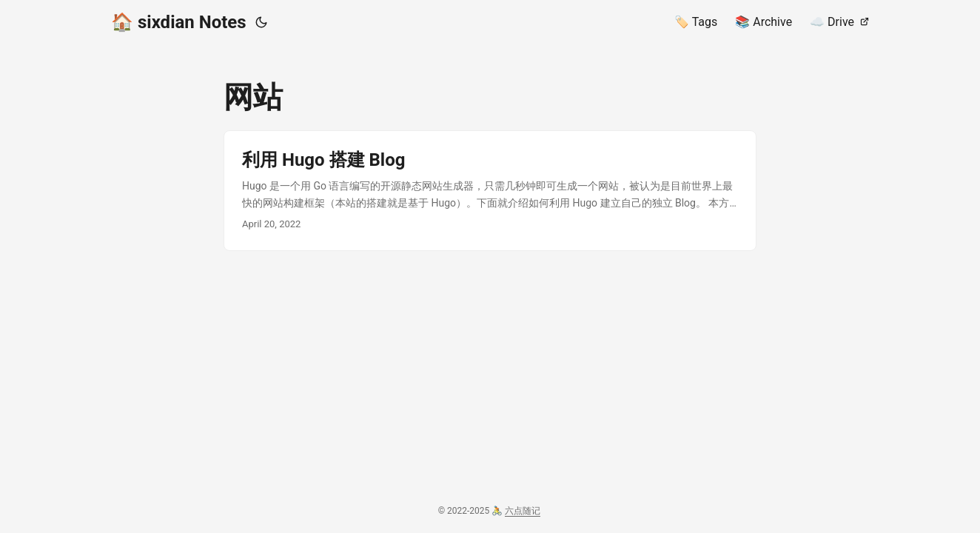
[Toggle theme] (261, 22)
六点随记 (523, 511)
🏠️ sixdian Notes (179, 22)
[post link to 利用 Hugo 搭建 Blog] (490, 191)
